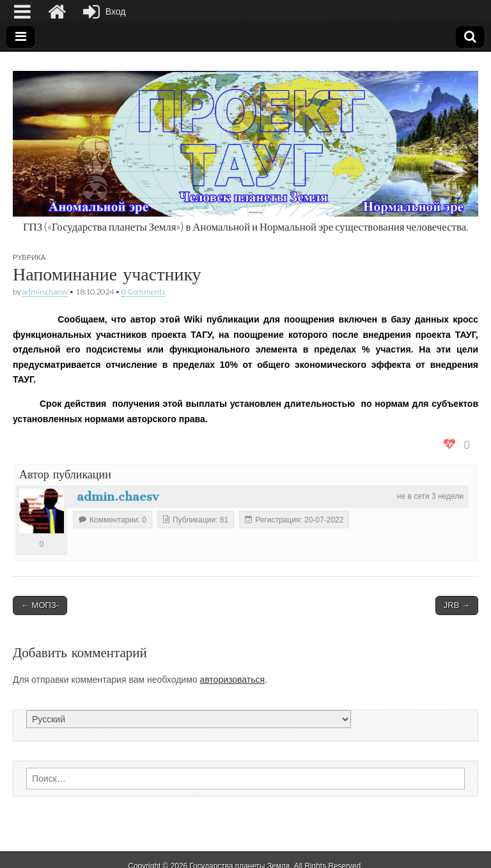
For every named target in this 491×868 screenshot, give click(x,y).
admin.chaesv (45, 292)
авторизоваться (232, 680)
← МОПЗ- (40, 605)
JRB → (457, 605)
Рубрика (29, 257)
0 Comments (143, 292)
